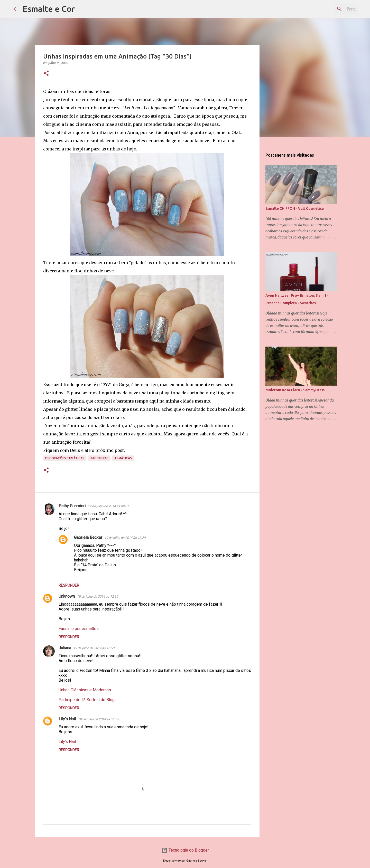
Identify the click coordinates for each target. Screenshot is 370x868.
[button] (46, 74)
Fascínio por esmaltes (79, 629)
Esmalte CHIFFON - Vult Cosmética (295, 208)
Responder (69, 585)
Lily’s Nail (67, 742)
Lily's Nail (67, 719)
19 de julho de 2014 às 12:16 (97, 597)
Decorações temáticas (65, 458)
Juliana (65, 648)
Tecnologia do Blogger (185, 850)
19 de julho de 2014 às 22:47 (98, 719)
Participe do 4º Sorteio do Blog (87, 700)
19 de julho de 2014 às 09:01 (108, 506)
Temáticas (123, 458)
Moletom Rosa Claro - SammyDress (295, 390)
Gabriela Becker (88, 537)
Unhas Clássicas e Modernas (85, 690)
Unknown (67, 596)
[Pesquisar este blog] (331, 9)
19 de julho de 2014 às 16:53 (94, 648)
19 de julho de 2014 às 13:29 (125, 538)
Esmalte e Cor (49, 9)
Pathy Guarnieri (72, 506)
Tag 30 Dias (99, 458)
